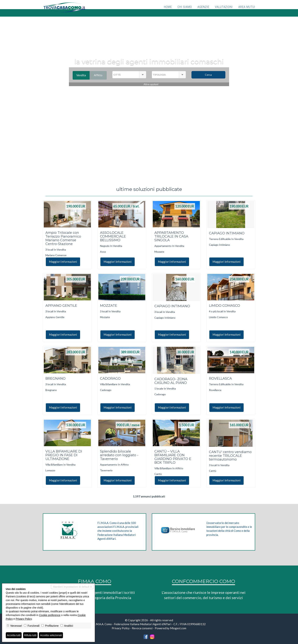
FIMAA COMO (95, 581)
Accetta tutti (14, 635)
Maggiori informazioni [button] (63, 262)
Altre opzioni (151, 84)
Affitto (100, 75)
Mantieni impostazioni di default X (72, 587)
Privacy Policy (121, 628)
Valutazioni (224, 12)
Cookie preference (50, 615)
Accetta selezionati (51, 635)
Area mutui (247, 12)
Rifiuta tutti (30, 635)
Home (168, 12)
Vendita (83, 75)
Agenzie (203, 12)
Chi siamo (185, 12)
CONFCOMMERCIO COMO (203, 581)
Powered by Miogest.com (171, 628)
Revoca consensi (142, 628)
